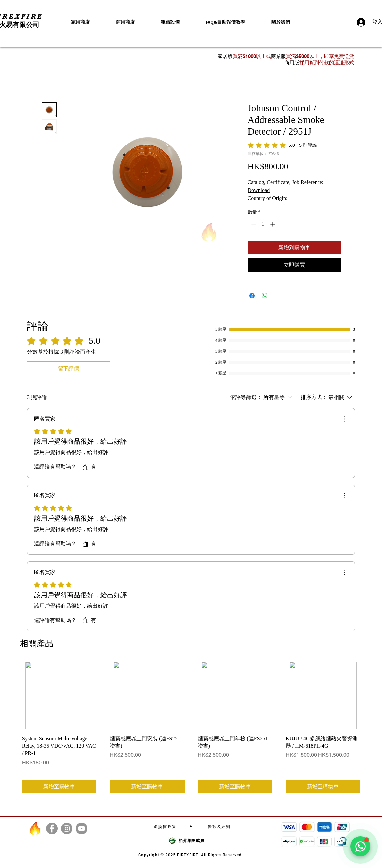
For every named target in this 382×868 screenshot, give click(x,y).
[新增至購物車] (59, 787)
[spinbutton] (263, 224)
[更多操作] (344, 419)
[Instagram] (67, 829)
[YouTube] (82, 829)
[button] (281, 22)
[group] (191, 728)
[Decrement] (253, 224)
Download (259, 190)
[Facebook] (52, 829)
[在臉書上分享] (252, 296)
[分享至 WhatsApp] (265, 296)
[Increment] (273, 224)
